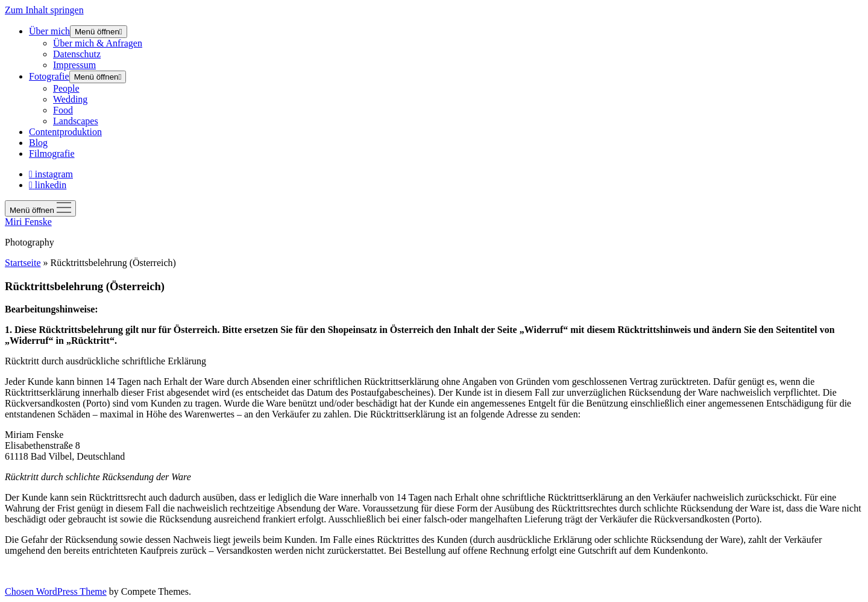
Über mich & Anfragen (98, 43)
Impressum (74, 65)
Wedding (70, 99)
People (66, 88)
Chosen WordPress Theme (56, 591)
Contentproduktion (65, 132)
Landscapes (76, 121)
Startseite (23, 263)
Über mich (49, 31)
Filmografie (52, 154)
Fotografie (49, 76)
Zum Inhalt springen (44, 10)
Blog (38, 143)
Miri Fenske (28, 222)
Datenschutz (77, 54)
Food (63, 110)
